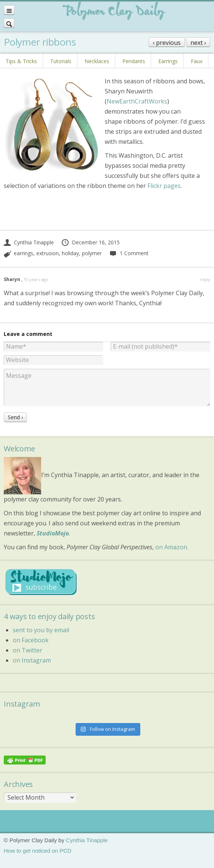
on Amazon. (172, 547)
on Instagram (32, 660)
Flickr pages (164, 186)
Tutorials (61, 61)
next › (198, 43)
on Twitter (27, 650)
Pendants (134, 61)
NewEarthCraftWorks (137, 101)
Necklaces (97, 61)
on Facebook (31, 640)
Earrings (168, 61)
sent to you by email (41, 630)
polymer (92, 253)
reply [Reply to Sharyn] (205, 279)
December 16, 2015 (90, 242)
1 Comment (129, 253)
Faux (197, 61)
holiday (70, 253)
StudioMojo (53, 533)
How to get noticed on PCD (38, 851)
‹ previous (167, 43)
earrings (24, 253)
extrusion (48, 253)
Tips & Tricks (21, 61)
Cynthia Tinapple (29, 242)
